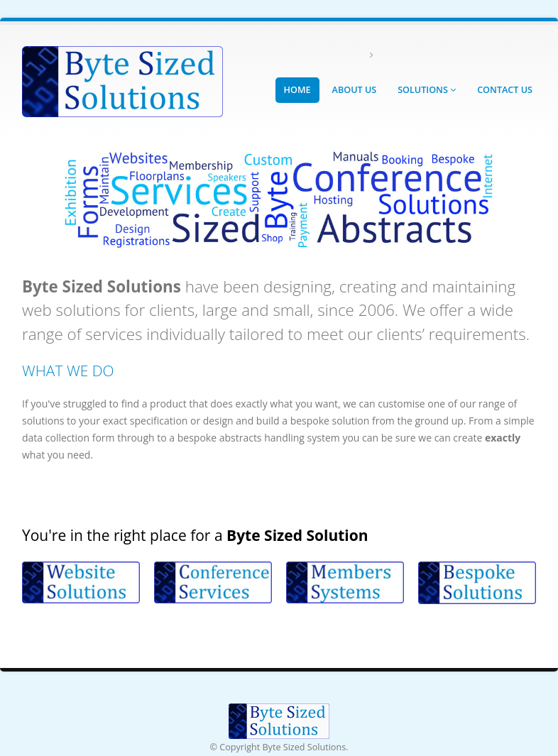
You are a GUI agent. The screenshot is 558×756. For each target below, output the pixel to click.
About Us (355, 90)
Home (297, 90)
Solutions (427, 90)
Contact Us (505, 90)
